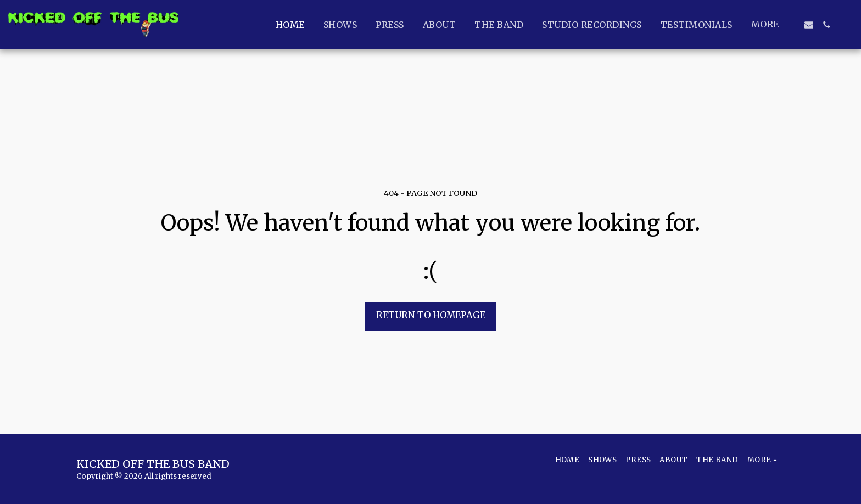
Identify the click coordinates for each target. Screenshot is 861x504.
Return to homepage (431, 315)
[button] (809, 25)
